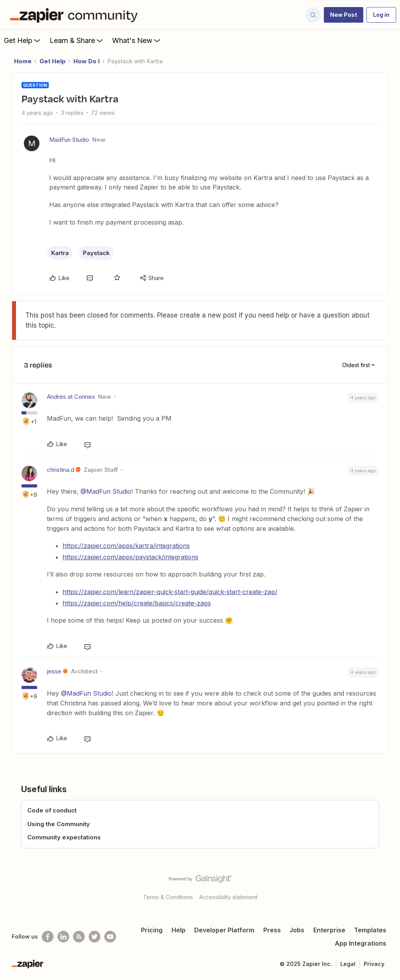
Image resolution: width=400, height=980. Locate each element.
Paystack (96, 253)
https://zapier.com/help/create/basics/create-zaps (137, 603)
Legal (348, 964)
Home (23, 61)
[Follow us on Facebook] (48, 937)
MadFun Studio (69, 140)
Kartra (60, 253)
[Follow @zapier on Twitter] (95, 937)
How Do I (87, 61)
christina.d (61, 470)
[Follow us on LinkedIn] (63, 937)
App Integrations (361, 943)
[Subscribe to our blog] (79, 937)
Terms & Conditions (168, 897)
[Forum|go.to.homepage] (76, 15)
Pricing (152, 930)
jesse (54, 671)
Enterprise (329, 930)
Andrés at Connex (71, 397)
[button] (344, 15)
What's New (137, 40)
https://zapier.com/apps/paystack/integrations (130, 557)
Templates (370, 930)
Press (272, 930)
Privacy (374, 964)
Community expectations (64, 837)
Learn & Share (77, 40)
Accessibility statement (228, 897)
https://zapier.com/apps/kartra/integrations (126, 546)
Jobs (297, 930)
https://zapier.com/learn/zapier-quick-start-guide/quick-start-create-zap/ (170, 592)
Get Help (23, 40)
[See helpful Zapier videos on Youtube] (110, 937)
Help (179, 930)
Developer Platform (224, 930)
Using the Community (59, 824)
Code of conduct (52, 810)
